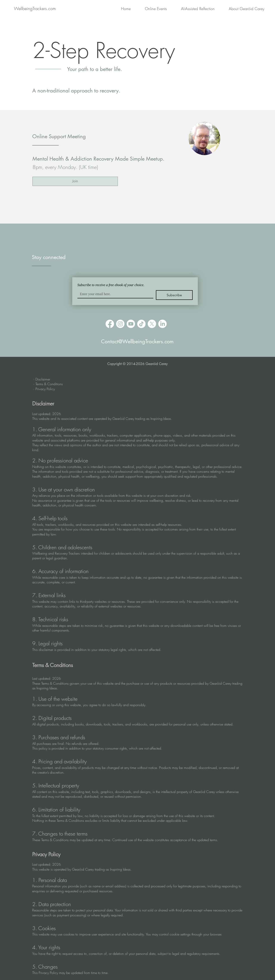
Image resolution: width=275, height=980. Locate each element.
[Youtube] (131, 324)
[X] (152, 324)
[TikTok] (141, 324)
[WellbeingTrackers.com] (35, 8)
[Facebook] (110, 324)
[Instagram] (120, 324)
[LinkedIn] (162, 324)
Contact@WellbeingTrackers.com (137, 341)
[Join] (75, 181)
